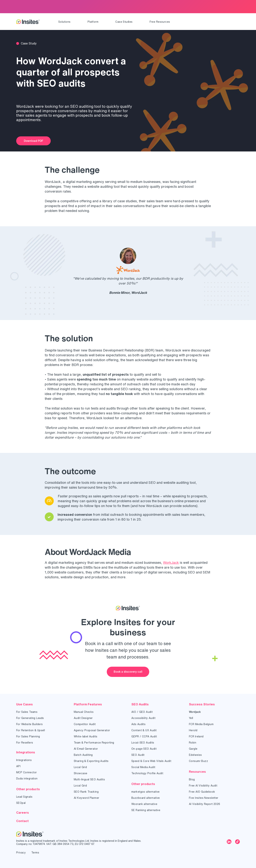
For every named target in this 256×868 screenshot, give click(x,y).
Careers (23, 812)
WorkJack (171, 562)
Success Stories (202, 704)
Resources (197, 772)
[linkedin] (229, 842)
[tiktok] (237, 842)
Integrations (26, 752)
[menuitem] (64, 22)
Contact (22, 821)
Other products (28, 789)
